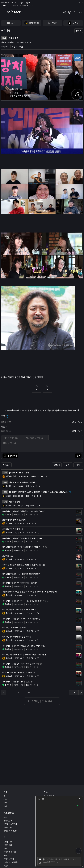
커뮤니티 (6, 30)
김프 (5, 799)
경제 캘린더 (8, 821)
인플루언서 (8, 827)
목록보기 (6, 465)
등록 (78, 456)
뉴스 (5, 817)
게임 (5, 855)
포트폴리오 (8, 842)
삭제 (78, 465)
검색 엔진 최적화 (10, 852)
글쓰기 (79, 31)
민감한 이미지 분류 (10, 862)
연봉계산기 (8, 845)
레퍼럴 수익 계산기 (10, 831)
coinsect (13, 12)
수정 (67, 465)
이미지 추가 (10, 456)
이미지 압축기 (9, 859)
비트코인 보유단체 (10, 824)
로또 (5, 848)
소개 (5, 806)
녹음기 (6, 866)
